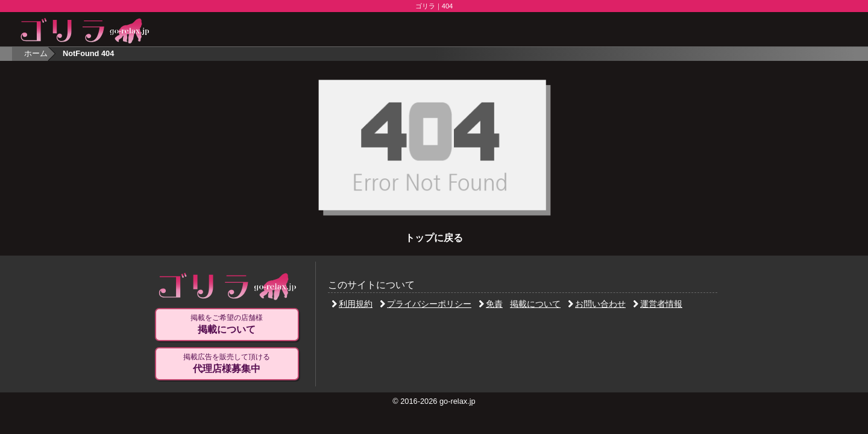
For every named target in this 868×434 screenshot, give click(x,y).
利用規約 (352, 304)
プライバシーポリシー (426, 304)
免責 (491, 304)
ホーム (36, 53)
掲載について (535, 304)
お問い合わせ (597, 304)
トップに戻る (434, 238)
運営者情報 (658, 304)
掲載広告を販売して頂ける (227, 363)
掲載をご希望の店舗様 (227, 324)
